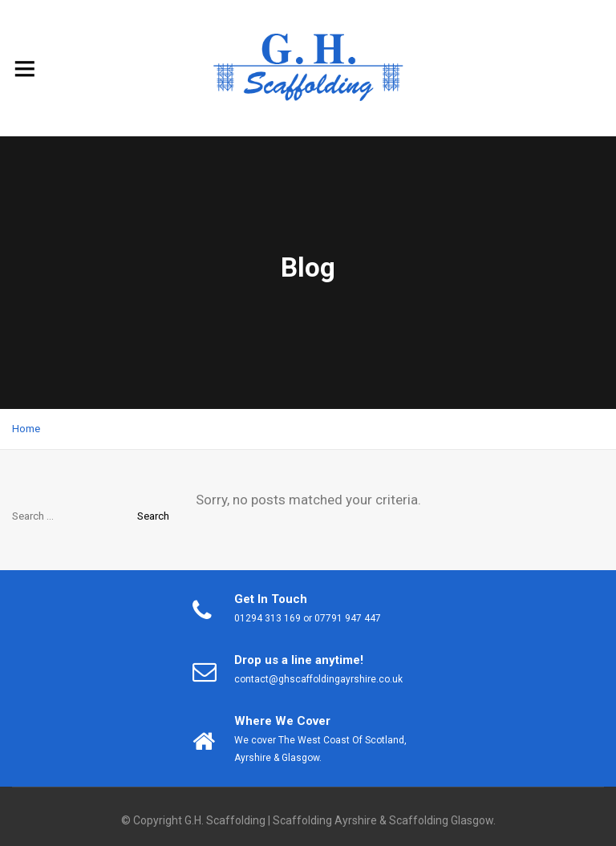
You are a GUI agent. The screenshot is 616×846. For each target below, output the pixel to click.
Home (26, 429)
